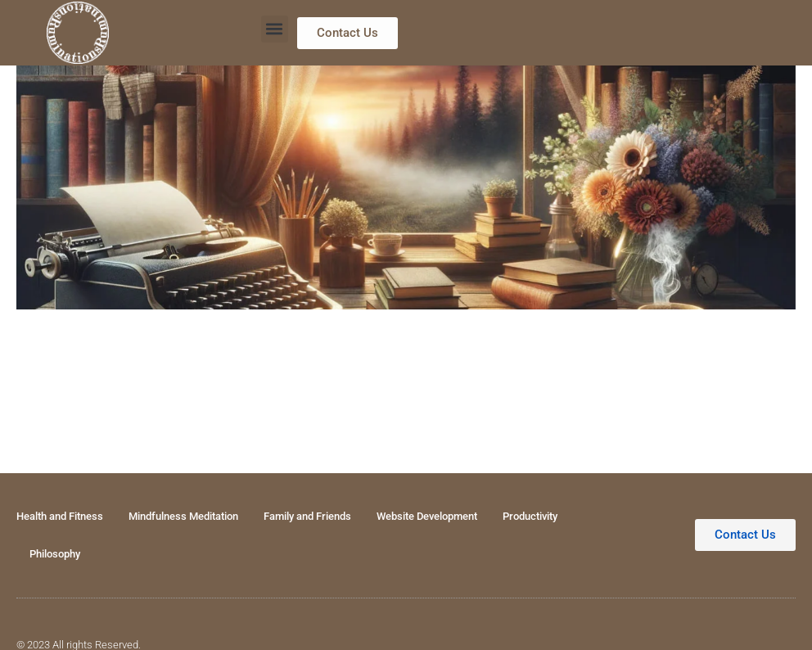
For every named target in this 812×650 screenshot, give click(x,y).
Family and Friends (307, 516)
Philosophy (55, 554)
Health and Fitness (60, 516)
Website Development (427, 516)
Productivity (530, 516)
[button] (275, 29)
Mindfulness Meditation (183, 516)
